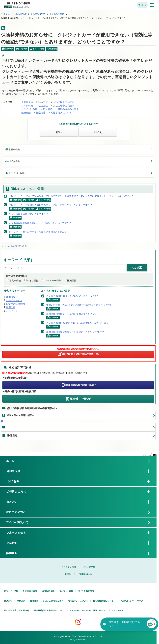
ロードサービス (14, 300)
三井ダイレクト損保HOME (14, 14)
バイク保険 (27, 106)
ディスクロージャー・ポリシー (132, 601)
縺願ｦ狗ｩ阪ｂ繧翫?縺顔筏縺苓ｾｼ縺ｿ (80, 354)
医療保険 (26, 113)
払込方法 (43, 102)
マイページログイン (18, 522)
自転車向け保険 (30, 591)
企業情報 (15, 543)
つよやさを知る (19, 533)
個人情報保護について (103, 601)
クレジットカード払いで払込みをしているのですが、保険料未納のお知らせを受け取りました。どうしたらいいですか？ (71, 196)
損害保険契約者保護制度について (50, 610)
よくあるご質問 (57, 14)
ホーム (10, 461)
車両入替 (11, 307)
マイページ (142, 5)
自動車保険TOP (38, 14)
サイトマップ (117, 610)
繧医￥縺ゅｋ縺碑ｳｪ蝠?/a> (20, 415)
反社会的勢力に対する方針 (17, 610)
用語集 (68, 574)
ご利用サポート (85, 574)
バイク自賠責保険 (86, 591)
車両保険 (11, 297)
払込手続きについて (61, 113)
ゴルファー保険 (66, 591)
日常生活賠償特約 (15, 304)
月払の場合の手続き (64, 102)
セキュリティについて (78, 601)
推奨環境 (34, 601)
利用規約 (21, 601)
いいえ (98, 132)
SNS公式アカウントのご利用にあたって (89, 610)
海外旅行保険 (48, 591)
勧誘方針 (8, 601)
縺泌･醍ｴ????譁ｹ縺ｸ (80, 398)
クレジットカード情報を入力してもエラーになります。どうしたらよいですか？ (51, 205)
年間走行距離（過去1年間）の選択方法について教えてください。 (80, 305)
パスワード (12, 311)
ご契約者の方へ (19, 491)
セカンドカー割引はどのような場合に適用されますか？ (38, 232)
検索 (139, 268)
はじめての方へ (16, 512)
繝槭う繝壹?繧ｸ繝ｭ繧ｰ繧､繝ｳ (80, 385)
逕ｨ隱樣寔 (12, 436)
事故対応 (15, 502)
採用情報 (15, 553)
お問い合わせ (89, 567)
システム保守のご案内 (53, 601)
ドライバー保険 (29, 109)
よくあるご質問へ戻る (15, 246)
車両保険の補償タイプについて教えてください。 (72, 314)
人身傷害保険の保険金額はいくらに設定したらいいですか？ (40, 223)
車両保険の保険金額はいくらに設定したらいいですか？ (75, 332)
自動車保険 (27, 102)
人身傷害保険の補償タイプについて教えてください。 (74, 296)
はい (59, 132)
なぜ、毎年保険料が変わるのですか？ (28, 214)
